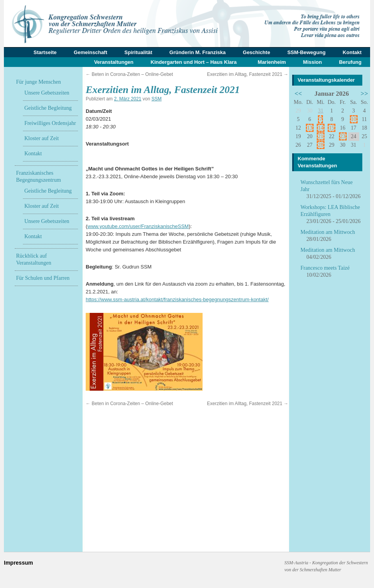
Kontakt (352, 52)
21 (321, 136)
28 (321, 145)
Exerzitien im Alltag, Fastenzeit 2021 (248, 74)
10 (354, 119)
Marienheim (272, 62)
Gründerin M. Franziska (198, 52)
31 (321, 111)
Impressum (19, 563)
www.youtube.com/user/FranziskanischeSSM (138, 226)
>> (364, 94)
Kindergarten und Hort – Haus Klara (194, 62)
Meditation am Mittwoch (328, 232)
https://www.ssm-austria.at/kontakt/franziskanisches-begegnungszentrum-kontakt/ (177, 299)
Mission (312, 62)
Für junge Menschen (38, 82)
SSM (157, 99)
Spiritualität (138, 52)
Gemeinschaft (90, 52)
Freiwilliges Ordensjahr (50, 123)
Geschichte (256, 52)
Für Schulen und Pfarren (43, 278)
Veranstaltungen (114, 62)
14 (321, 128)
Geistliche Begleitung (48, 108)
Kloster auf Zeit (41, 138)
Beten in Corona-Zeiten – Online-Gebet (129, 74)
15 (332, 128)
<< (298, 94)
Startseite (45, 52)
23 (343, 136)
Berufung (350, 62)
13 (310, 128)
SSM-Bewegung (306, 52)
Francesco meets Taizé (325, 268)
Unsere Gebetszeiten (47, 93)
